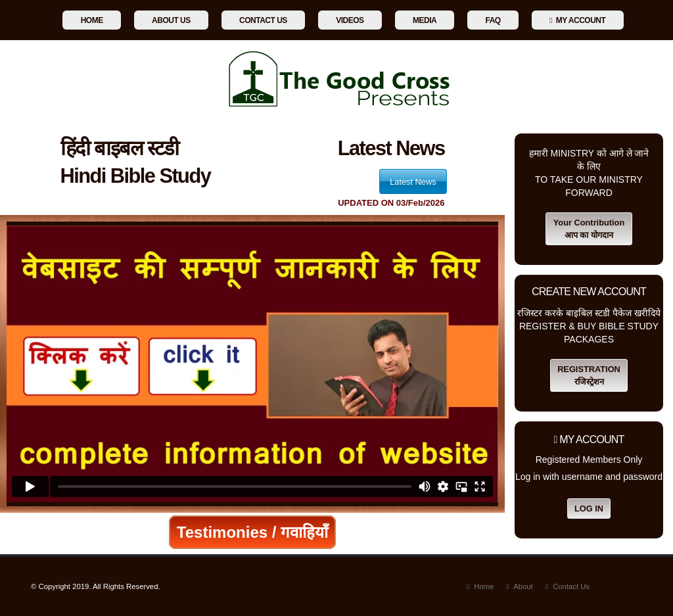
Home (92, 20)
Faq (493, 20)
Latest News (413, 182)
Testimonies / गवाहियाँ (252, 532)
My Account (577, 20)
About (522, 586)
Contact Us (263, 20)
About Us (171, 20)
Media (425, 20)
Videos (350, 20)
